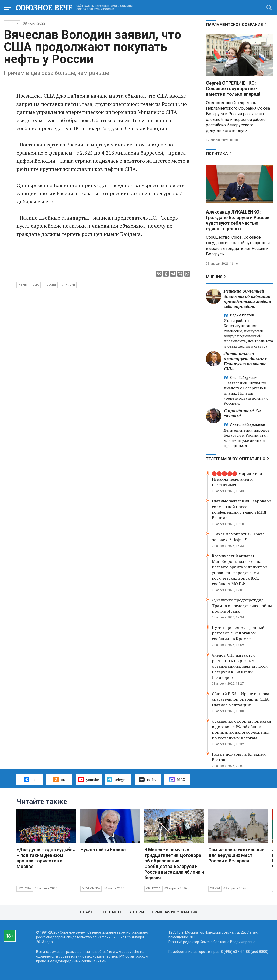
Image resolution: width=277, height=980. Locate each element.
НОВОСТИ (12, 23)
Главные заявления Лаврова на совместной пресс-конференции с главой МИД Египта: (242, 509)
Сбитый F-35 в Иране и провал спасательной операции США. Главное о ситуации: (242, 699)
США (36, 285)
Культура (25, 888)
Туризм (215, 888)
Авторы (137, 912)
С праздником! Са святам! (242, 413)
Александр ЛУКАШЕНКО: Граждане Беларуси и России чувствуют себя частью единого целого (238, 220)
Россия (50, 285)
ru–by (148, 780)
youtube (89, 779)
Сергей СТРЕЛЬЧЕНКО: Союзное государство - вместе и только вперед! (233, 88)
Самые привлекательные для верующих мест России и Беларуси (236, 855)
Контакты (112, 912)
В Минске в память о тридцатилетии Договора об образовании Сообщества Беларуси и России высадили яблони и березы (174, 864)
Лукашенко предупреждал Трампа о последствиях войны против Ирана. (242, 606)
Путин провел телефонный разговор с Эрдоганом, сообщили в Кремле (238, 633)
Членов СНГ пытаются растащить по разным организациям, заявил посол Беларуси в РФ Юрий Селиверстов (240, 666)
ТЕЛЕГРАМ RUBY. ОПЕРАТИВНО (236, 459)
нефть (22, 285)
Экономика (91, 888)
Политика (217, 154)
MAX (177, 780)
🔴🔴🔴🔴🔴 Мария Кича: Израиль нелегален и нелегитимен (237, 479)
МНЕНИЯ (214, 277)
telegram (118, 779)
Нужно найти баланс (103, 850)
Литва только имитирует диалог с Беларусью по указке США (245, 361)
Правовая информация (175, 912)
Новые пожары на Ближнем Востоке (239, 757)
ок (59, 779)
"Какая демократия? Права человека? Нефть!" (238, 537)
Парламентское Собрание (234, 25)
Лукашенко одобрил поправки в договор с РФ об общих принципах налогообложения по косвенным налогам (241, 729)
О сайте (87, 912)
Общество (153, 888)
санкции (68, 285)
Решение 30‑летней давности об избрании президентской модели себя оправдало (247, 299)
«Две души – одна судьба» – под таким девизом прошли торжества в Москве (46, 858)
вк (30, 779)
